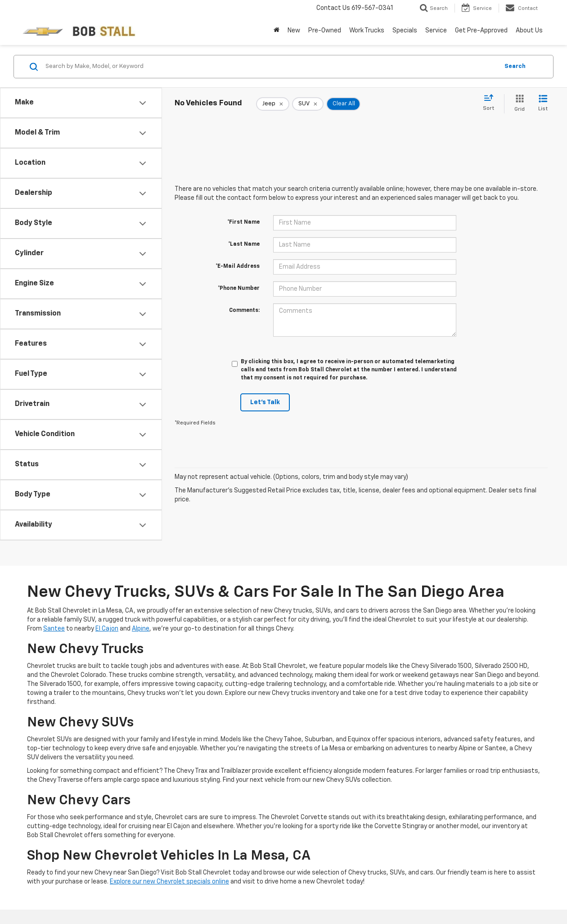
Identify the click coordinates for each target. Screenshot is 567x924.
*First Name (243, 222)
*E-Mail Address (238, 266)
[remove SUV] (308, 104)
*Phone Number (239, 288)
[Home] (277, 31)
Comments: (244, 311)
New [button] (294, 31)
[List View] (543, 104)
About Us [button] (529, 31)
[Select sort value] (491, 103)
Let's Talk (265, 402)
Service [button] (436, 31)
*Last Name (244, 244)
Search (515, 66)
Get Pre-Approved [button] (481, 31)
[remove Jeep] (273, 104)
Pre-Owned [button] (325, 31)
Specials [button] (405, 31)
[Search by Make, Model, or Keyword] (271, 67)
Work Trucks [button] (367, 31)
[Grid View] (518, 104)
